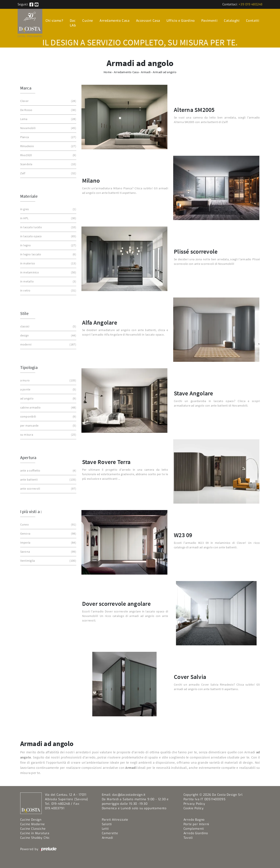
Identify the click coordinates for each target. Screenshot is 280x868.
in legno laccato (48, 254)
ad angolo (48, 399)
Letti (105, 829)
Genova (48, 534)
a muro (48, 380)
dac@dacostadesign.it (129, 795)
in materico (48, 263)
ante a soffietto (48, 471)
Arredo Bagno (194, 820)
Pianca (48, 137)
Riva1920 (48, 155)
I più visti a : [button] (31, 511)
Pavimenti (209, 21)
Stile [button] (24, 313)
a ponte (48, 389)
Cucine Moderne (33, 824)
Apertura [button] (28, 457)
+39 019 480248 (251, 4)
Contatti (253, 21)
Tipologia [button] (29, 367)
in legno (48, 245)
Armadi (146, 72)
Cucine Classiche (33, 829)
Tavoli (188, 838)
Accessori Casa (148, 21)
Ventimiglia (48, 561)
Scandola (48, 164)
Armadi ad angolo (165, 72)
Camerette (110, 833)
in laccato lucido (48, 227)
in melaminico (48, 272)
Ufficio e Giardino (181, 21)
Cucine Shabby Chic (35, 838)
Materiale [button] (29, 196)
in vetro (48, 291)
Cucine (88, 21)
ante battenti (48, 480)
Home (108, 72)
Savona (48, 552)
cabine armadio (48, 408)
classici (48, 326)
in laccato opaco (48, 236)
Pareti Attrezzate (115, 820)
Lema (48, 119)
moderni (48, 345)
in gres (48, 209)
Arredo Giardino (196, 833)
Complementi (194, 829)
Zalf (48, 173)
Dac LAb (73, 23)
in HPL (48, 218)
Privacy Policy (194, 804)
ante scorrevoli (48, 489)
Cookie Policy (194, 808)
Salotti (107, 824)
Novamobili (48, 128)
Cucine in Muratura (35, 833)
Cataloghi (232, 21)
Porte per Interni (196, 824)
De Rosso (48, 110)
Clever (48, 101)
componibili (48, 417)
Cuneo (48, 525)
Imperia (48, 543)
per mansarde (48, 426)
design (48, 335)
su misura (48, 435)
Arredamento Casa (115, 21)
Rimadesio (48, 146)
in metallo (48, 281)
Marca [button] (26, 88)
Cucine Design (31, 820)
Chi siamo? (54, 21)
